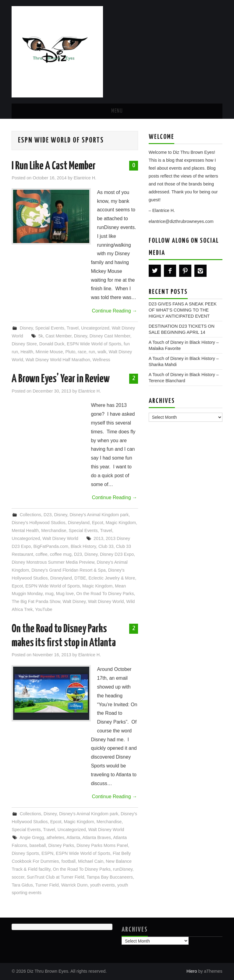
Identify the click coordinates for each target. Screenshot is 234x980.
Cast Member (58, 336)
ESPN (47, 853)
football (69, 861)
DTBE (80, 578)
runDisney (123, 869)
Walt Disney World (60, 538)
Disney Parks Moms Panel (102, 845)
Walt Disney (74, 601)
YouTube (44, 609)
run (92, 352)
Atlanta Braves (97, 837)
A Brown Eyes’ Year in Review (61, 379)
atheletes (55, 837)
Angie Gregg (32, 837)
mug (49, 594)
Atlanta (73, 837)
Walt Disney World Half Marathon (58, 360)
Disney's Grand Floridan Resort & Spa (69, 570)
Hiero (192, 971)
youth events (102, 885)
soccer (18, 877)
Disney (26, 328)
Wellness (101, 360)
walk (102, 352)
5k (41, 336)
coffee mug (61, 554)
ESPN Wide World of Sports (94, 344)
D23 (48, 515)
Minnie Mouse (49, 352)
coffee (42, 554)
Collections (30, 515)
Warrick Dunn (74, 885)
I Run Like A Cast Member (54, 166)
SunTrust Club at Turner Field (55, 877)
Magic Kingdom (121, 523)
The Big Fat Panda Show (36, 601)
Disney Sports (25, 853)
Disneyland (79, 523)
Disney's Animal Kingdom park (99, 515)
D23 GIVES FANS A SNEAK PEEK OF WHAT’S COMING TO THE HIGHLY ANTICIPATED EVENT (183, 310)
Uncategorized (95, 328)
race (82, 352)
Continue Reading (114, 311)
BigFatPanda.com (51, 546)
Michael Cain (91, 861)
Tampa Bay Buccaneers (110, 877)
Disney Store (24, 344)
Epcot (98, 523)
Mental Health (25, 531)
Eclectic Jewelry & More (112, 578)
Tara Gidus (22, 885)
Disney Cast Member (110, 336)
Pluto (70, 352)
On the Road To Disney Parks (105, 594)
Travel (73, 328)
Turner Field (47, 885)
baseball (38, 845)
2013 (98, 538)
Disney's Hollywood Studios (38, 523)
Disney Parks (61, 845)
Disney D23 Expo (117, 554)
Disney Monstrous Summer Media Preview (53, 562)
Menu (117, 111)
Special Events (50, 328)
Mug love (65, 594)
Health (27, 352)
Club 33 (106, 546)
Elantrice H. (85, 178)
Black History (83, 546)
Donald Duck (52, 344)
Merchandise (54, 531)
